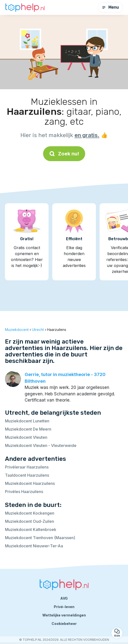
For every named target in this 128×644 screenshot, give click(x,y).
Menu (110, 7)
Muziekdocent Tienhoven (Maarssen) (40, 538)
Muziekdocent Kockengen (30, 513)
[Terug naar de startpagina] (25, 8)
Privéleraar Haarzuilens (27, 467)
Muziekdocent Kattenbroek (31, 529)
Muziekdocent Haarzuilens (30, 483)
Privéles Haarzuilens (24, 492)
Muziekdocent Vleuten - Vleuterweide (41, 445)
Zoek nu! (64, 154)
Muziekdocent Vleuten (26, 437)
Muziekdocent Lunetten (27, 421)
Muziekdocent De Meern (28, 429)
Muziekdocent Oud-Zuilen (30, 521)
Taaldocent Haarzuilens (27, 475)
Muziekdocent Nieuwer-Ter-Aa (34, 546)
